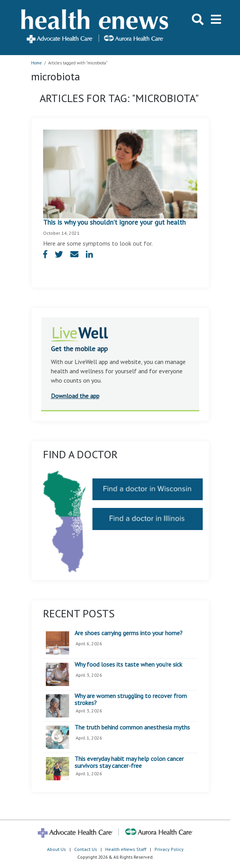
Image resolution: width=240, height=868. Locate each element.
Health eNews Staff (126, 849)
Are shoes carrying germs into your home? (129, 633)
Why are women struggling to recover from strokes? (131, 699)
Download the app (75, 396)
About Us (57, 849)
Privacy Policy (169, 849)
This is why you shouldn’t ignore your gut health (114, 222)
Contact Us (86, 849)
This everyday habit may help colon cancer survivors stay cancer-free (129, 762)
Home (37, 63)
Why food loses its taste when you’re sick (128, 665)
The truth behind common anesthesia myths (132, 728)
